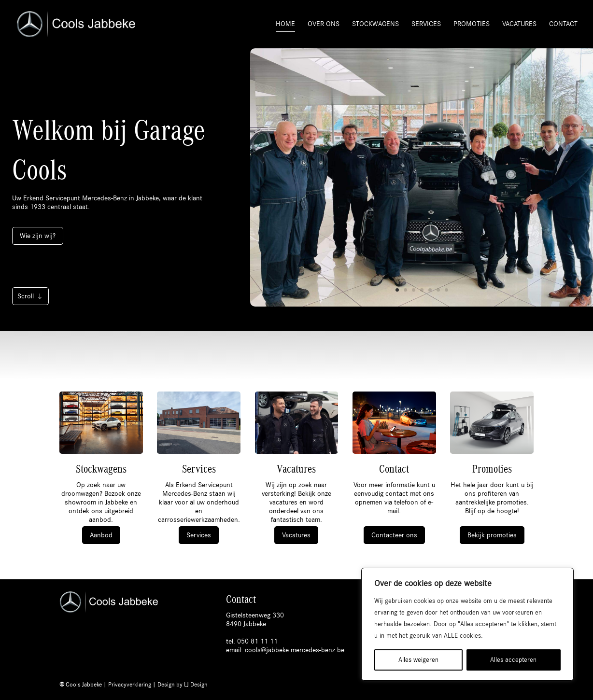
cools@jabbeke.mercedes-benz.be (295, 650)
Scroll (26, 296)
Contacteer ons (394, 535)
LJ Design (196, 685)
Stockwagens (375, 24)
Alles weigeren (418, 660)
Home (285, 24)
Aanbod (101, 535)
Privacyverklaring (130, 685)
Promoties (472, 24)
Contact (563, 24)
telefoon (406, 502)
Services (426, 24)
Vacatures (519, 24)
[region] (467, 624)
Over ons (324, 24)
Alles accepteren (513, 660)
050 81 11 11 (257, 641)
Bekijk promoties (492, 535)
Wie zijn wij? (38, 236)
